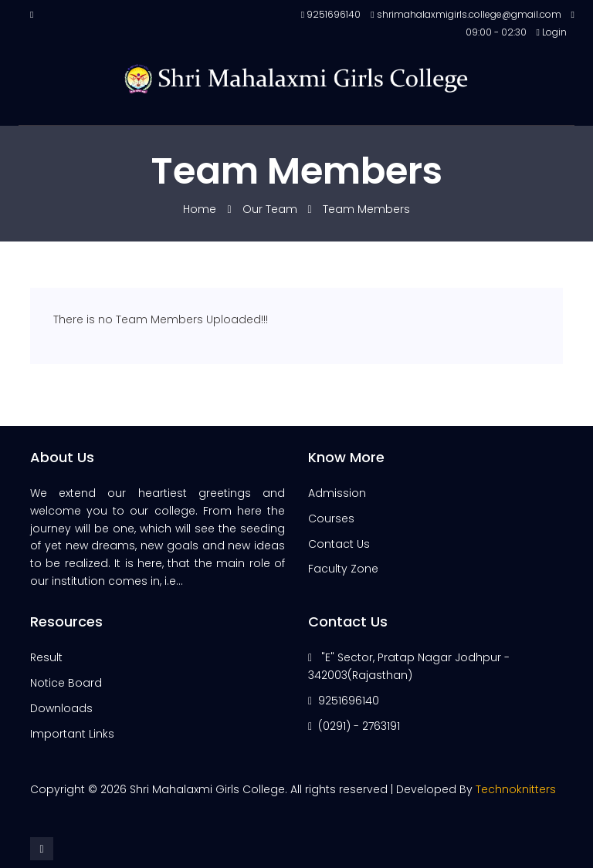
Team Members (366, 209)
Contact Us (339, 544)
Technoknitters (516, 789)
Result (46, 657)
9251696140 (349, 701)
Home (201, 209)
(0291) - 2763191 (359, 726)
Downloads (61, 708)
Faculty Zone (343, 569)
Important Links (72, 734)
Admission (337, 493)
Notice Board (66, 683)
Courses (331, 518)
